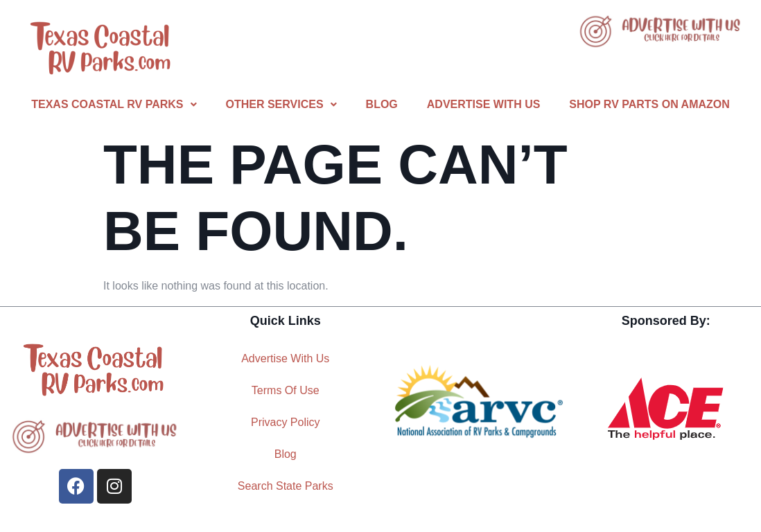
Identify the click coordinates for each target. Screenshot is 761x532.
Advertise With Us (484, 104)
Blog (382, 104)
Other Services (281, 104)
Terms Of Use (286, 390)
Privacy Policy (286, 422)
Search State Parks (286, 486)
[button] (114, 105)
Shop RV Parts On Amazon (649, 104)
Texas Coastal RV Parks (114, 104)
